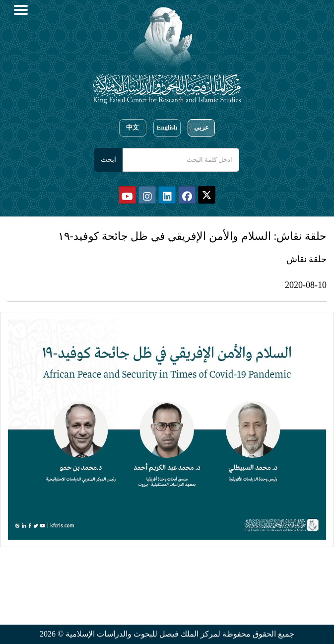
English (167, 128)
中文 (133, 128)
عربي (201, 128)
